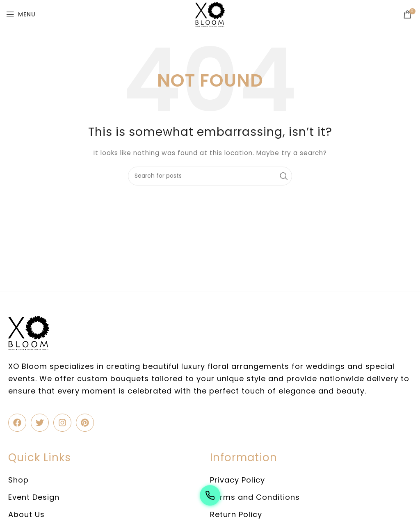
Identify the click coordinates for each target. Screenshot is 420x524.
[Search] (210, 176)
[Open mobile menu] (21, 14)
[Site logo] (210, 14)
